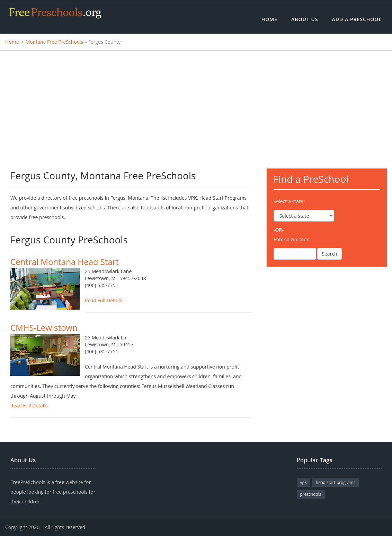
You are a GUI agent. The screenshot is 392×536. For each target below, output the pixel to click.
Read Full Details (104, 300)
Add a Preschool (357, 19)
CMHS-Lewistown (44, 327)
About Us (305, 19)
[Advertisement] (196, 103)
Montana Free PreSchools (55, 42)
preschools (311, 494)
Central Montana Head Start (65, 262)
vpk (304, 482)
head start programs (336, 482)
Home (269, 19)
